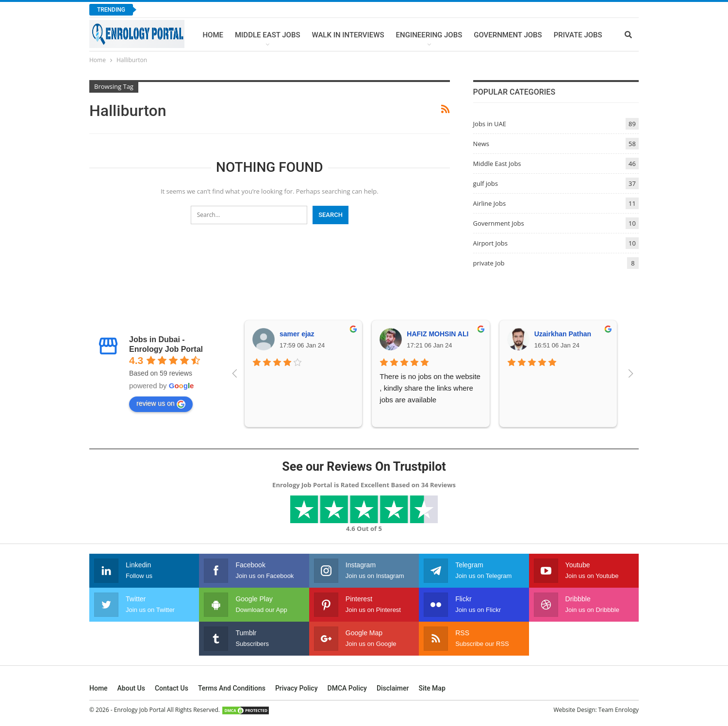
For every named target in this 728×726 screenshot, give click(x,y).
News (481, 144)
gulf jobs (486, 183)
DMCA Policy (347, 688)
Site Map (432, 688)
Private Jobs (578, 35)
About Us (131, 688)
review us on (161, 404)
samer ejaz (297, 334)
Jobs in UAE (490, 124)
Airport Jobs (490, 243)
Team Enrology (619, 710)
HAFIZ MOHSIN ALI (438, 334)
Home (213, 35)
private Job (489, 263)
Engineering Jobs (429, 35)
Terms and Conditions (232, 688)
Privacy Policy (297, 688)
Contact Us (172, 688)
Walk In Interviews (348, 35)
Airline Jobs (490, 203)
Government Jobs (508, 35)
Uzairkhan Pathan (563, 334)
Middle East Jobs (268, 35)
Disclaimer (393, 688)
